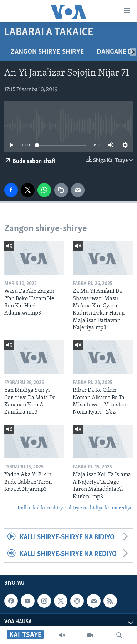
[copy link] (61, 190)
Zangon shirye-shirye (47, 52)
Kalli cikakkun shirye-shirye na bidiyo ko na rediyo (75, 508)
